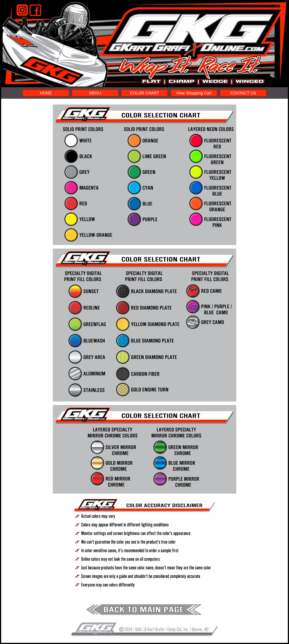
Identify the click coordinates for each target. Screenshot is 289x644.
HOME (46, 93)
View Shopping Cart (194, 93)
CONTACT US (243, 93)
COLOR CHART (144, 93)
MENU (95, 93)
